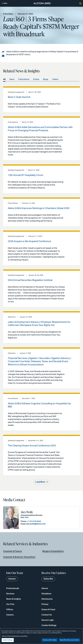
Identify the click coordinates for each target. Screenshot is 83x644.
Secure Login (48, 620)
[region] (41, 636)
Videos (55, 79)
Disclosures (47, 599)
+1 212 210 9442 (33, 521)
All (4, 79)
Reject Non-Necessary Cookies (70, 640)
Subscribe (48, 579)
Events (36, 79)
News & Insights (14, 599)
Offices (10, 610)
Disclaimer (46, 594)
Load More (40, 482)
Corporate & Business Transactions (19, 557)
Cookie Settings (49, 625)
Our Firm (10, 604)
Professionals (13, 588)
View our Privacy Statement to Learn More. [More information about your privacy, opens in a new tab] (15, 636)
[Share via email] (3, 56)
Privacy (45, 604)
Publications (24, 79)
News (12, 79)
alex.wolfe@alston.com (35, 524)
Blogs (46, 79)
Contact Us (47, 615)
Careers (10, 615)
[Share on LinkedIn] (3, 52)
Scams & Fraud (48, 610)
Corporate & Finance (13, 551)
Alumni (45, 588)
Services (10, 594)
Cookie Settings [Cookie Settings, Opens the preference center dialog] (8, 640)
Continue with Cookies (50, 640)
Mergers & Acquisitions (53, 551)
